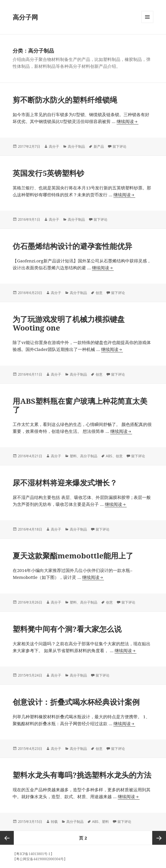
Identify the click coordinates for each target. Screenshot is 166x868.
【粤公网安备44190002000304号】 (40, 859)
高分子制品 (76, 146)
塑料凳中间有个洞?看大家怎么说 (67, 629)
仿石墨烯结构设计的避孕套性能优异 (72, 246)
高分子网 (25, 17)
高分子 (54, 146)
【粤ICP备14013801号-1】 (33, 854)
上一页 (7, 838)
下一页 (159, 838)
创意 (99, 293)
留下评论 (119, 146)
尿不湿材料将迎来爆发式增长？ (65, 483)
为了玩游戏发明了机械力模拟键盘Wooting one (69, 323)
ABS (109, 456)
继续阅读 (127, 121)
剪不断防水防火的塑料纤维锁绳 (65, 100)
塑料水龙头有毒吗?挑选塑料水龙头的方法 (82, 775)
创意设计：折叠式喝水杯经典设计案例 (76, 702)
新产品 (99, 146)
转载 (54, 822)
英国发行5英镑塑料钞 (48, 173)
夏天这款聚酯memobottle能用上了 (73, 556)
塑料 (73, 456)
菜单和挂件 (147, 23)
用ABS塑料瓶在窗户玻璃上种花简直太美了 (80, 405)
